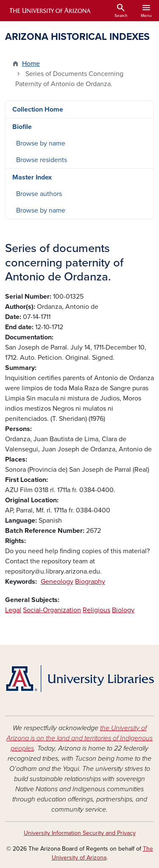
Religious (96, 610)
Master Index (32, 177)
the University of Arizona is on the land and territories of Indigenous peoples (79, 738)
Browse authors (39, 194)
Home (31, 64)
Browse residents (42, 160)
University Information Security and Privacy (80, 833)
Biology (123, 610)
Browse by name (41, 143)
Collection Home (38, 109)
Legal (13, 610)
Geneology (57, 582)
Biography (90, 582)
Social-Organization (52, 610)
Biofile (22, 127)
